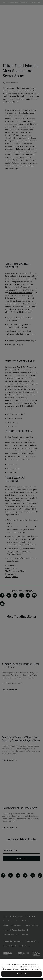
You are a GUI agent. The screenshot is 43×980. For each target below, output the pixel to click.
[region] (21, 969)
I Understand (22, 974)
